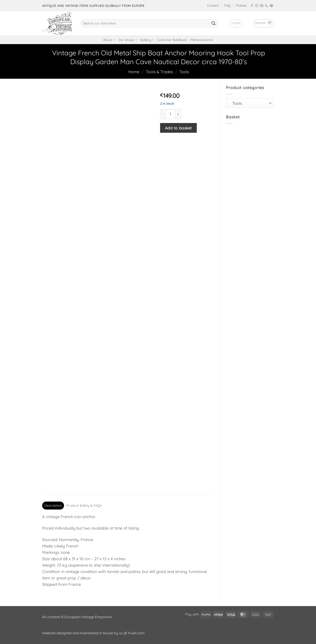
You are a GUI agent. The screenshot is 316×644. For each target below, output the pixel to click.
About (109, 40)
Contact (213, 6)
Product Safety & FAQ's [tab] (84, 506)
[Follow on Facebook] (252, 6)
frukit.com (136, 633)
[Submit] (214, 23)
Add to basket (178, 128)
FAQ (227, 6)
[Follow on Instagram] (257, 6)
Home (134, 72)
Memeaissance (201, 40)
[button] (236, 23)
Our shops (128, 40)
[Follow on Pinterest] (271, 6)
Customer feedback (172, 40)
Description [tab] (53, 506)
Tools (184, 72)
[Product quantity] (170, 114)
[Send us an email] (262, 6)
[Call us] (267, 6)
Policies (241, 6)
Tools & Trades (159, 72)
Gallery (147, 40)
